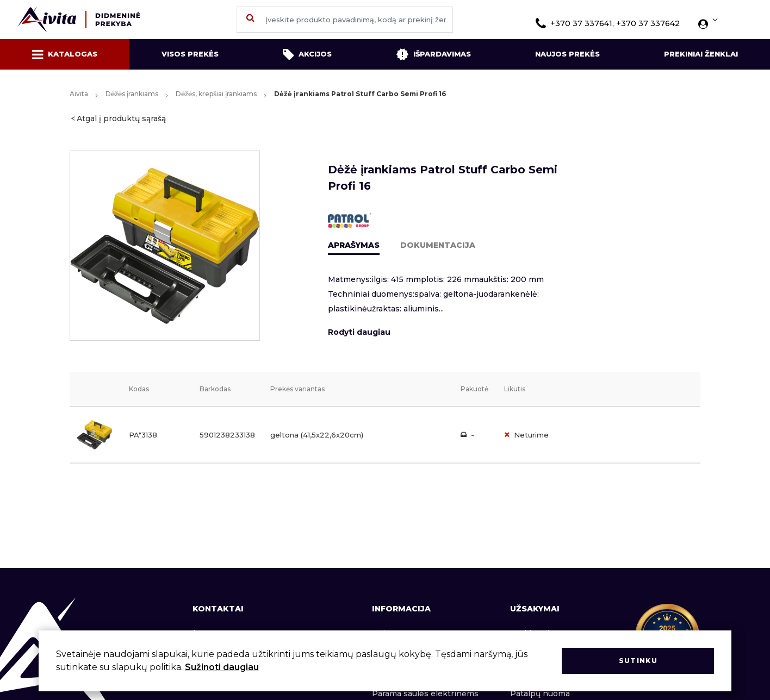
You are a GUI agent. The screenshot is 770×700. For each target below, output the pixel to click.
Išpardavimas (433, 54)
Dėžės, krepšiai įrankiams (216, 94)
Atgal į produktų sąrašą (121, 118)
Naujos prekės (567, 54)
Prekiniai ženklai (701, 54)
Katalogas (65, 54)
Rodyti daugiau (359, 332)
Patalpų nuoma (540, 693)
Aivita (79, 94)
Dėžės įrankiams (132, 94)
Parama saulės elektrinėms (425, 693)
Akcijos (307, 54)
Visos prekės (190, 54)
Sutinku (638, 661)
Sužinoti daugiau (222, 667)
